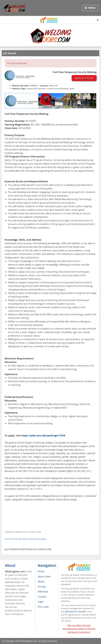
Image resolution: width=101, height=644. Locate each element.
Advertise (43, 592)
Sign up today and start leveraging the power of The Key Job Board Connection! (79, 629)
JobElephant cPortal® (75, 611)
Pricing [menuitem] (41, 587)
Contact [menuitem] (42, 597)
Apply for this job (84, 78)
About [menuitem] (41, 582)
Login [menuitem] (41, 602)
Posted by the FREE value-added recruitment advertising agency (26, 539)
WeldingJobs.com (29, 641)
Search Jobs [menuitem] (44, 576)
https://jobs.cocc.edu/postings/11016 (43, 436)
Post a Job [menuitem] (43, 607)
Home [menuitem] (41, 571)
